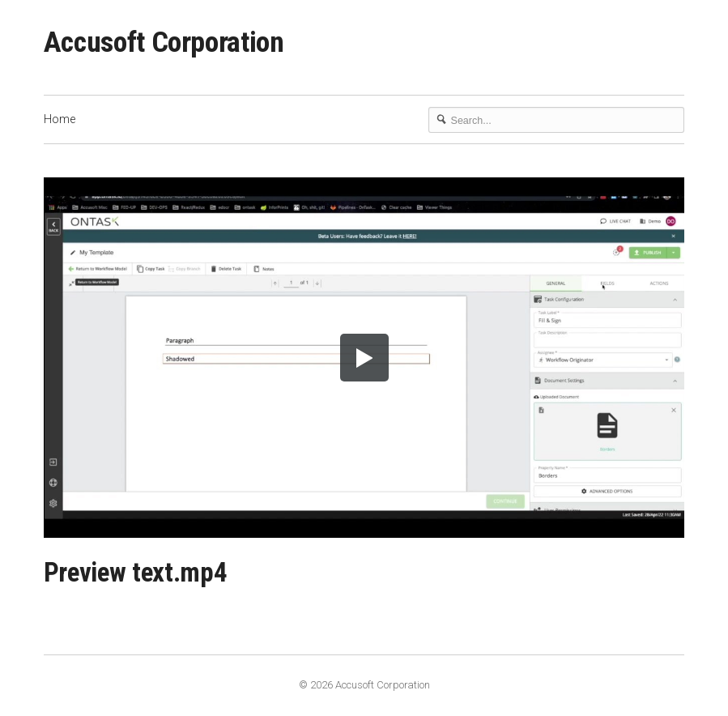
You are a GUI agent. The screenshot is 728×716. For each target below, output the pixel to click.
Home (60, 119)
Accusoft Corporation (164, 42)
